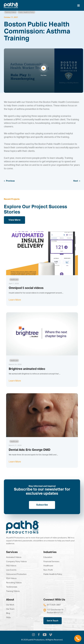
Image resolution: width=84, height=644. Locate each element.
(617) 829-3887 (54, 605)
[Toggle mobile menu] (79, 6)
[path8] (23, 522)
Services (12, 552)
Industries (50, 552)
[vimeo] (51, 635)
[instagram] (33, 635)
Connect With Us (54, 600)
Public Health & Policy (26, 12)
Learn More (15, 300)
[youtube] (45, 635)
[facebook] (39, 635)
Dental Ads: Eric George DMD (30, 450)
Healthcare (14, 280)
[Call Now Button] (78, 638)
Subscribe (42, 505)
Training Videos (10, 12)
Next (76, 181)
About (10, 600)
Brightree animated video (27, 369)
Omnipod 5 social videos (26, 288)
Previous (10, 181)
